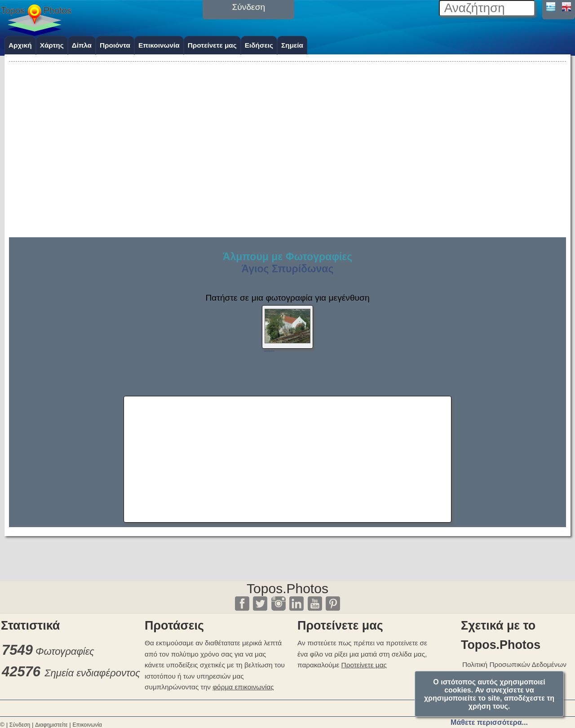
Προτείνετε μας (212, 45)
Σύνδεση (20, 725)
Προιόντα (115, 45)
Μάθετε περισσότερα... (489, 722)
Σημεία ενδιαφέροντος (92, 673)
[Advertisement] (287, 127)
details (269, 351)
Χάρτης (52, 45)
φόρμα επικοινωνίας (243, 687)
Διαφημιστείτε (51, 725)
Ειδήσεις (259, 45)
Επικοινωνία (159, 45)
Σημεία (292, 45)
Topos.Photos (287, 588)
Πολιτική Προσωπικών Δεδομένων (514, 664)
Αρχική (20, 45)
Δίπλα (82, 45)
